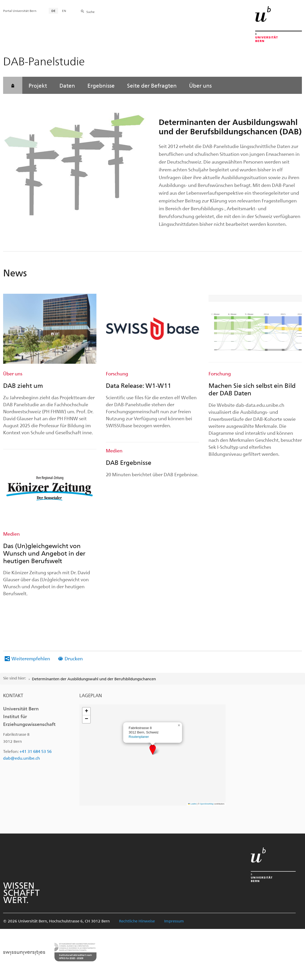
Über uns (200, 85)
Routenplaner (139, 737)
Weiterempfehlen (31, 658)
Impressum (174, 921)
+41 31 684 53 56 (36, 751)
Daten (67, 85)
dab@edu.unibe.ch (22, 758)
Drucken (74, 658)
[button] (153, 750)
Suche (91, 12)
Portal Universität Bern (20, 11)
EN (64, 11)
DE (53, 11)
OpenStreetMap (207, 804)
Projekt (38, 85)
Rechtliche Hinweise (137, 921)
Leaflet (192, 804)
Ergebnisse (101, 85)
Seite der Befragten (152, 85)
